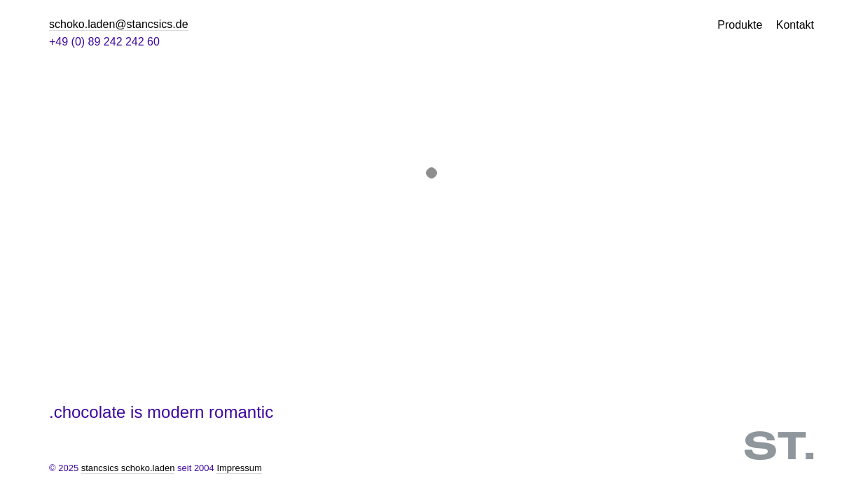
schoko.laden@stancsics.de (119, 24)
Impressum (239, 468)
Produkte (740, 25)
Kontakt (795, 25)
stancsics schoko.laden (128, 468)
